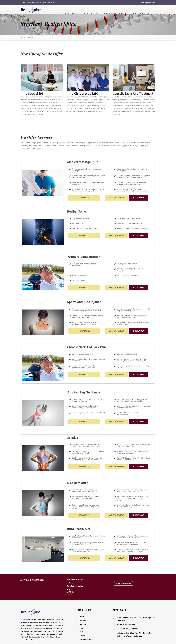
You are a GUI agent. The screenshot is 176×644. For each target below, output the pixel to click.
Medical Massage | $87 (82, 162)
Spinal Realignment (141, 10)
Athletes (89, 10)
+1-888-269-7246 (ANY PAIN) (128, 629)
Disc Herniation (78, 483)
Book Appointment (148, 3)
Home (67, 10)
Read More (84, 198)
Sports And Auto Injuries (84, 302)
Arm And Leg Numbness (84, 393)
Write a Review (116, 198)
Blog (99, 10)
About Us (77, 10)
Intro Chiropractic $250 (82, 94)
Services (123, 10)
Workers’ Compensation (84, 257)
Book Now (139, 198)
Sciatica (73, 438)
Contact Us (110, 10)
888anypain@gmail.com (126, 624)
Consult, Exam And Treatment (133, 94)
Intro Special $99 (32, 94)
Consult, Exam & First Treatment (40, 3)
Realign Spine (77, 212)
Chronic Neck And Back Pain (86, 347)
